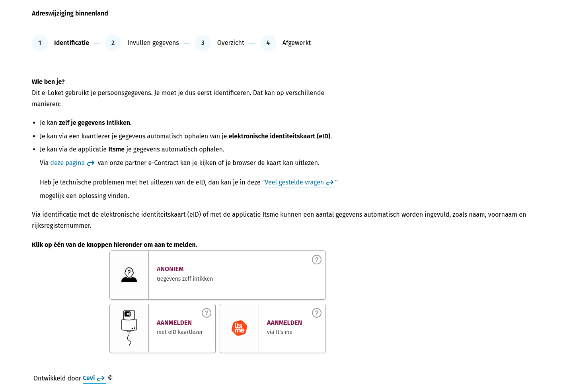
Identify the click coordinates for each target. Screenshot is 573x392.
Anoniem (170, 269)
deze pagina (67, 163)
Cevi (89, 378)
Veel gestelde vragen (295, 182)
